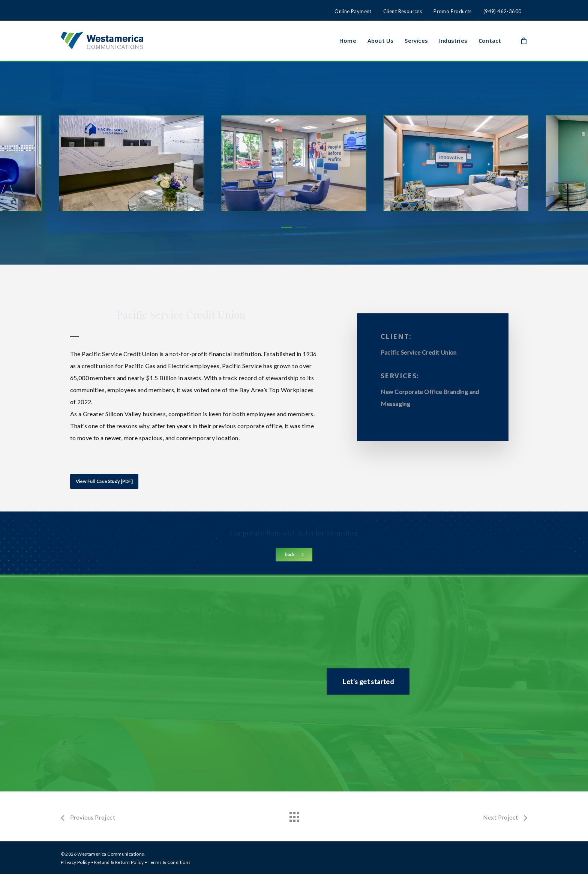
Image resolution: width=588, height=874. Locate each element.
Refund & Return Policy (119, 862)
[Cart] (524, 41)
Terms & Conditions (169, 862)
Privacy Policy (76, 862)
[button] (104, 481)
